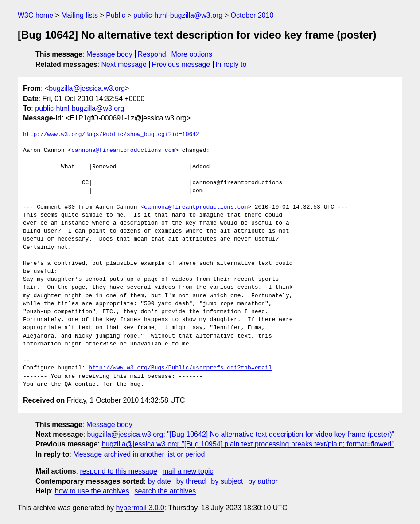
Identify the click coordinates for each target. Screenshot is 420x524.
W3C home (35, 15)
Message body (109, 54)
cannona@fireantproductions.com (123, 151)
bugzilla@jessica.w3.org (87, 88)
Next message (124, 64)
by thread (191, 481)
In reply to (231, 64)
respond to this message (118, 471)
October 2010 (252, 15)
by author (263, 481)
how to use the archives (92, 491)
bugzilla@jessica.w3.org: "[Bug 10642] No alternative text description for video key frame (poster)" (241, 434)
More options (192, 54)
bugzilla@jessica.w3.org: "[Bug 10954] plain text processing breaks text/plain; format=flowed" (248, 444)
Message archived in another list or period (139, 454)
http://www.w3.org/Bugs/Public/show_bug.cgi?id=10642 (111, 135)
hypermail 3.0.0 (140, 508)
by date (159, 481)
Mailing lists (80, 15)
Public (116, 15)
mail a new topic (188, 471)
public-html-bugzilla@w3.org (178, 15)
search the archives (165, 491)
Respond (152, 54)
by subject (227, 481)
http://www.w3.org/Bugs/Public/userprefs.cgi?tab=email (180, 368)
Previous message (181, 64)
